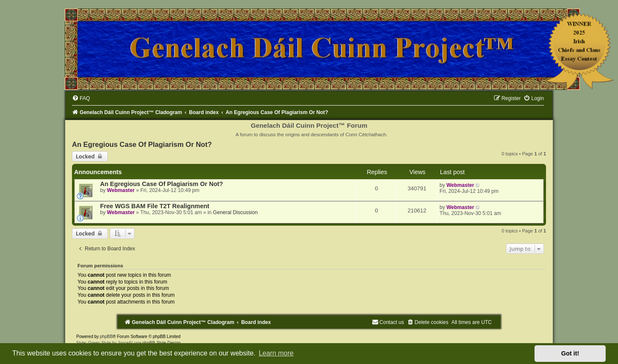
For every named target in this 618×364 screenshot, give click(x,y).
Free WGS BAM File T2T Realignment (155, 206)
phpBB (106, 337)
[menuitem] (81, 98)
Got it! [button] (570, 353)
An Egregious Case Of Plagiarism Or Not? (142, 144)
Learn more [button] (276, 353)
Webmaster (121, 190)
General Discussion (235, 212)
